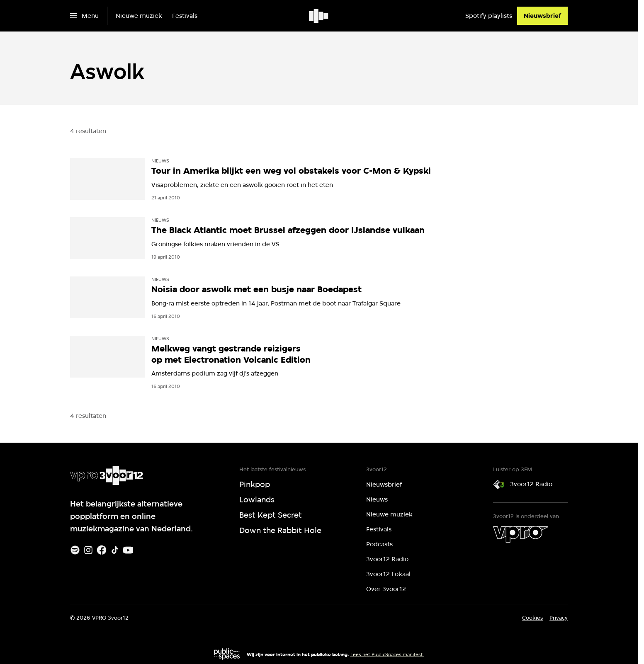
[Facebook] (102, 550)
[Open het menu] (84, 16)
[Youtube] (128, 550)
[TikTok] (115, 550)
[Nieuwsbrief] (542, 16)
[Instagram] (88, 550)
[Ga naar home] (319, 16)
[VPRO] (520, 534)
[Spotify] (75, 550)
